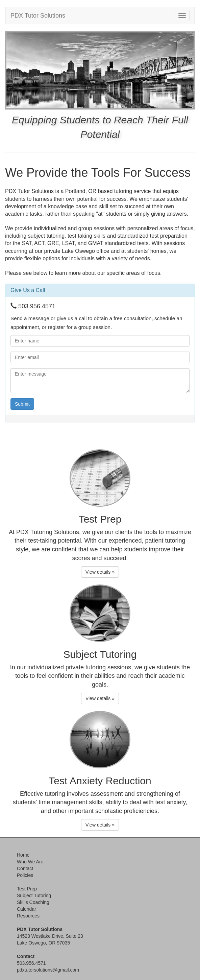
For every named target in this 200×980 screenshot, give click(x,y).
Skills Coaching (33, 902)
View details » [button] (100, 572)
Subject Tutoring (34, 895)
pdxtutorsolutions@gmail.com (48, 970)
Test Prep (27, 889)
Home (23, 855)
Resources (28, 916)
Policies (25, 875)
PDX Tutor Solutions (38, 16)
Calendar (27, 909)
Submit (22, 404)
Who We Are (30, 862)
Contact (25, 868)
